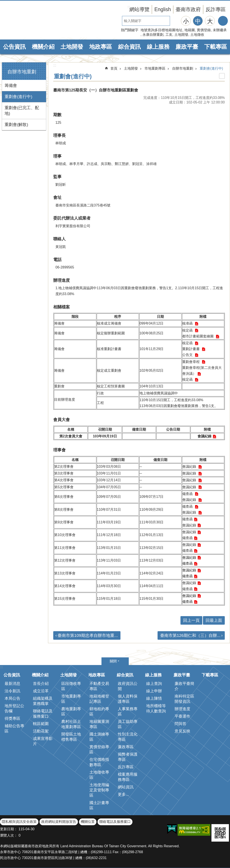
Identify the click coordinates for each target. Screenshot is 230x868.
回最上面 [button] (214, 620)
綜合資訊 (129, 47)
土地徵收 (197, 35)
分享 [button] (223, 21)
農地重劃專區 (71, 712)
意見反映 (182, 731)
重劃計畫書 (191, 349)
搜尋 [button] (175, 21)
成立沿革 (41, 691)
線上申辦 (154, 691)
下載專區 (216, 47)
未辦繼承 (220, 30)
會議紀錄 (204, 436)
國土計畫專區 (99, 805)
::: (1, 64)
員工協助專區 (128, 724)
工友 (169, 35)
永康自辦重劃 (153, 35)
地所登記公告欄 (14, 708)
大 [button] (210, 21)
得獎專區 (12, 718)
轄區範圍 (41, 724)
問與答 (180, 724)
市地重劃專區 (155, 68)
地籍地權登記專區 (99, 699)
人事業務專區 (128, 712)
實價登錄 (204, 30)
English (163, 9)
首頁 (114, 68)
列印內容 (222, 76)
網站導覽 (139, 9)
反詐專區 (216, 9)
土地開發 (181, 35)
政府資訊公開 (128, 686)
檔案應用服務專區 (128, 777)
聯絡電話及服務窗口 (43, 714)
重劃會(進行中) (18, 97)
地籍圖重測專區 (99, 724)
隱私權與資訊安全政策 (19, 822)
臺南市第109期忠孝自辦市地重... (88, 635)
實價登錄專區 (99, 749)
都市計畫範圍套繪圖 (198, 336)
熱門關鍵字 (130, 30)
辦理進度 (182, 709)
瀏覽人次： (9, 835)
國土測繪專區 (99, 737)
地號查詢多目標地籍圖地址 (161, 30)
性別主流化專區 (128, 737)
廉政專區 (126, 747)
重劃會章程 (191, 362)
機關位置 (88, 822)
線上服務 (158, 47)
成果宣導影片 (43, 741)
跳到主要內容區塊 (2, 2)
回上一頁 (191, 620)
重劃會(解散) (16, 125)
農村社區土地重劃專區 (71, 724)
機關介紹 (43, 47)
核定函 (188, 330)
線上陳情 (154, 698)
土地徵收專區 (99, 775)
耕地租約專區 (99, 712)
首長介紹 (41, 684)
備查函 (188, 494)
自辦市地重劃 (22, 72)
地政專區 (101, 47)
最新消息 (12, 684)
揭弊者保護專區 (128, 757)
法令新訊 (12, 691)
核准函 (188, 323)
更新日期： (9, 829)
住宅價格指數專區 (99, 762)
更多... (123, 794)
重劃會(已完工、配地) (22, 111)
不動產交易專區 (99, 686)
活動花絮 (41, 731)
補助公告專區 (14, 729)
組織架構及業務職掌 (43, 701)
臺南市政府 (188, 9)
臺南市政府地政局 (37, 20)
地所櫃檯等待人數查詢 (156, 708)
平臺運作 (182, 716)
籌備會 (11, 85)
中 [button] (198, 21)
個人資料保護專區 (128, 699)
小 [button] (186, 21)
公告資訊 (14, 47)
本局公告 (12, 698)
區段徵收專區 (71, 686)
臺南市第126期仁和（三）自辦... (190, 635)
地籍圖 (190, 30)
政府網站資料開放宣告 (59, 822)
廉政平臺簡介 (184, 686)
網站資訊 (126, 787)
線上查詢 (154, 684)
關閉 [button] (113, 661)
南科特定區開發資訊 (184, 699)
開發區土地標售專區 (71, 737)
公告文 (188, 355)
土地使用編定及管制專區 (99, 790)
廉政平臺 (187, 47)
